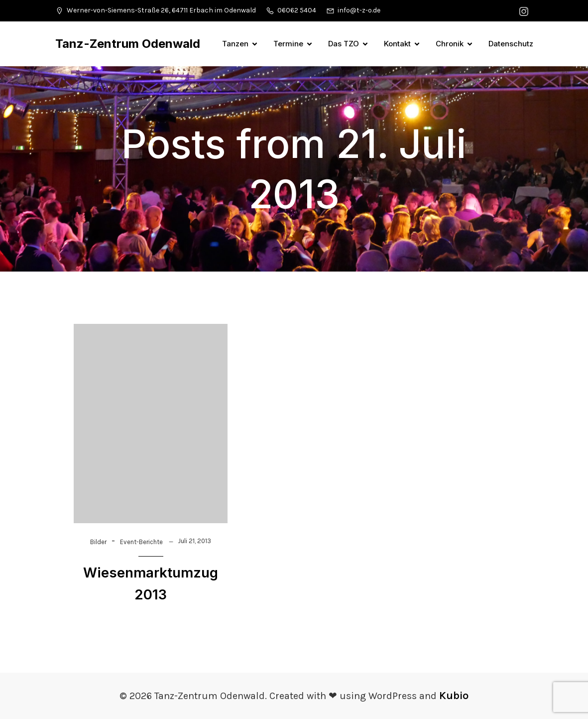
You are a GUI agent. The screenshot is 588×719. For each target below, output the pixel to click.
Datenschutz (511, 44)
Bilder (98, 542)
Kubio (454, 696)
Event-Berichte (141, 542)
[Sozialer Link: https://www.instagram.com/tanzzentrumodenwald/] (525, 11)
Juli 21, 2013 (194, 541)
